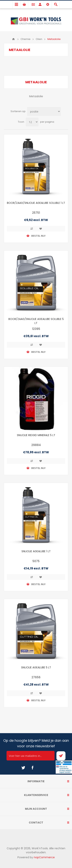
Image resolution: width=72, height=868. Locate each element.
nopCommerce (44, 857)
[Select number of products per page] (32, 122)
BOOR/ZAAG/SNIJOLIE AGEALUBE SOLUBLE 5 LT (36, 321)
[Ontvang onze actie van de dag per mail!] (31, 756)
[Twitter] (23, 768)
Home (13, 39)
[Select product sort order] (44, 111)
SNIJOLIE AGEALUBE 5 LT (36, 667)
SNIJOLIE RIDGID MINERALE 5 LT (36, 435)
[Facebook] (32, 768)
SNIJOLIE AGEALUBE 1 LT (36, 551)
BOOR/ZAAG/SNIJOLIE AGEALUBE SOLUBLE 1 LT (36, 203)
